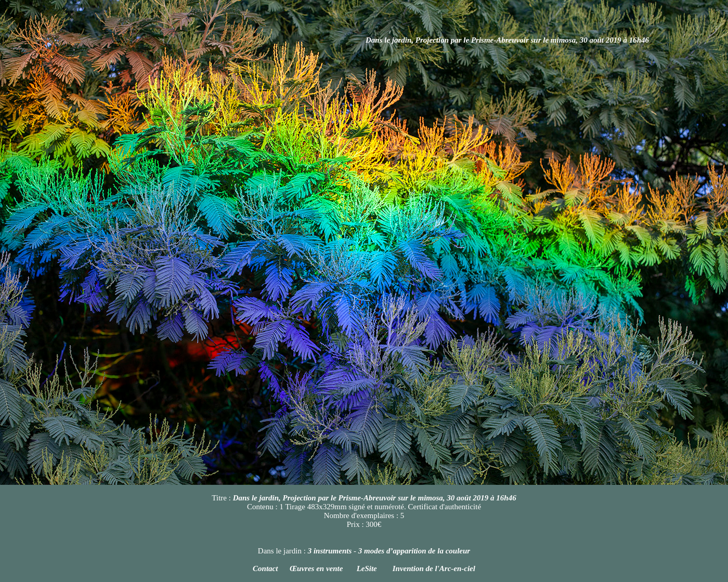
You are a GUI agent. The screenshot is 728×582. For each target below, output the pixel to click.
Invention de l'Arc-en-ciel (434, 568)
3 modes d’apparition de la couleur (414, 551)
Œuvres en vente (317, 568)
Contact (265, 568)
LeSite (367, 568)
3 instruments (330, 551)
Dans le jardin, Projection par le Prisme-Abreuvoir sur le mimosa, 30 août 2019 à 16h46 (507, 40)
